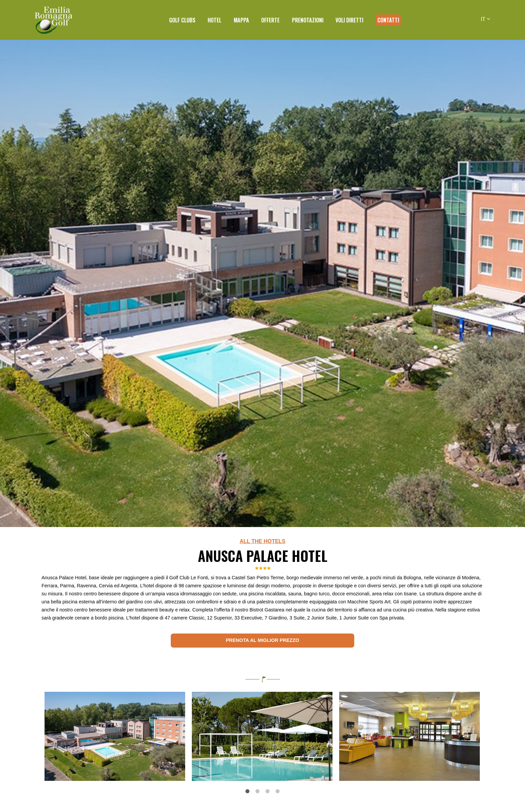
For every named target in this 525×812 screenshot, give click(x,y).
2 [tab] (257, 791)
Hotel (214, 20)
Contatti (388, 20)
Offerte (270, 20)
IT (485, 19)
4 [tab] (278, 791)
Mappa (241, 20)
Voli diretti (349, 20)
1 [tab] (247, 791)
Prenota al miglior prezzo (262, 640)
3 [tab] (268, 791)
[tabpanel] (115, 736)
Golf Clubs (182, 20)
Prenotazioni (308, 20)
